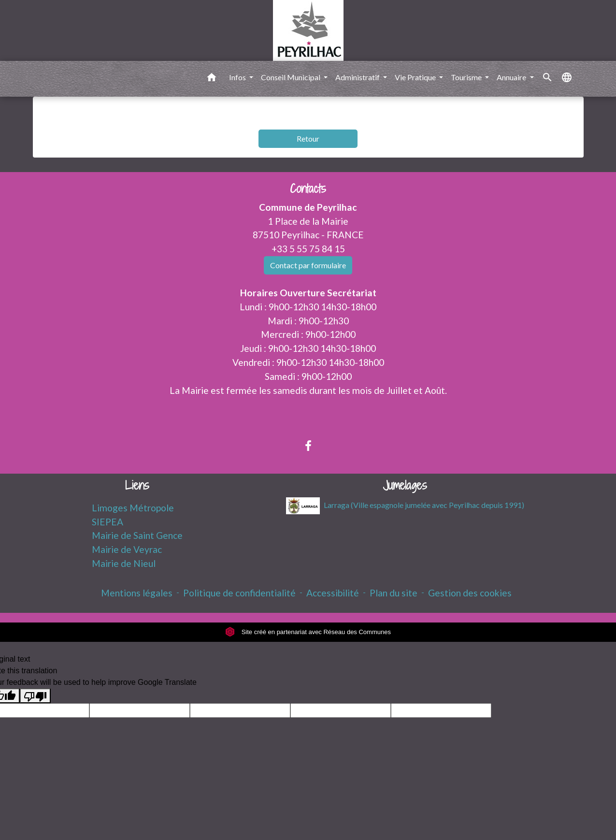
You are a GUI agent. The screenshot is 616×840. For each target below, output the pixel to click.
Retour (308, 138)
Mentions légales (137, 593)
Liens (137, 485)
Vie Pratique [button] (416, 77)
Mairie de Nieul (124, 563)
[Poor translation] (35, 696)
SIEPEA (107, 522)
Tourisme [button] (467, 77)
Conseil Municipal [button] (291, 77)
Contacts (308, 189)
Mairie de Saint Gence (137, 535)
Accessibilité (333, 593)
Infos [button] (238, 77)
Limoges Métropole (133, 508)
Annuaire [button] (512, 77)
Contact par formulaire (308, 265)
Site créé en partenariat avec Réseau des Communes (308, 632)
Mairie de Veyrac (127, 549)
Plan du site (394, 593)
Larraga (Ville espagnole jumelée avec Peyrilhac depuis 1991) (405, 506)
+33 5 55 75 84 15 (308, 249)
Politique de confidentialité (239, 593)
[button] (212, 79)
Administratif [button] (358, 77)
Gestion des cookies (470, 593)
